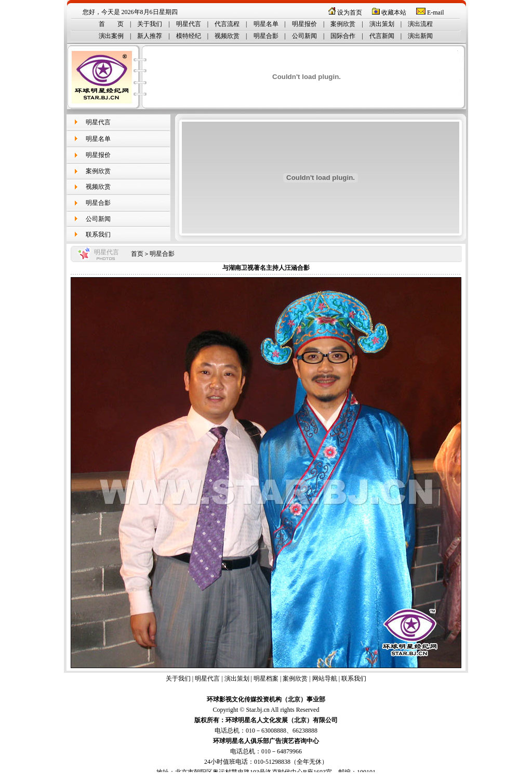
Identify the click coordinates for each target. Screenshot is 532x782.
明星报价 (304, 24)
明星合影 (266, 36)
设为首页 (350, 12)
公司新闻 (304, 36)
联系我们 (98, 234)
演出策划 (382, 24)
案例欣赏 (343, 24)
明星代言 (189, 24)
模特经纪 (189, 36)
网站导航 (325, 679)
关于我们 (150, 24)
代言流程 (227, 24)
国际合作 (343, 36)
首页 (137, 254)
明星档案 (266, 679)
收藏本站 (394, 12)
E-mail (436, 12)
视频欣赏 (227, 36)
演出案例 (111, 36)
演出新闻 (420, 36)
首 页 (111, 24)
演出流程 (420, 24)
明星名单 (266, 24)
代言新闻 (382, 36)
